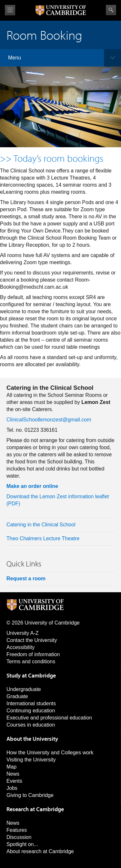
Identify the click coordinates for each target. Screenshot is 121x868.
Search (111, 10)
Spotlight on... (22, 844)
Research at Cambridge (35, 809)
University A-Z (23, 633)
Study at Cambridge (31, 675)
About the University (32, 739)
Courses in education (31, 725)
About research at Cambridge (40, 851)
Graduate (17, 696)
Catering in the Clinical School (41, 525)
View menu (10, 10)
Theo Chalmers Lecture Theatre (43, 538)
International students (31, 703)
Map (11, 767)
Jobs (12, 788)
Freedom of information (33, 654)
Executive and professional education (49, 718)
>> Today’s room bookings (52, 158)
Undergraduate (24, 689)
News (13, 774)
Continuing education (31, 711)
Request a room (26, 579)
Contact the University (32, 640)
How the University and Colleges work (50, 753)
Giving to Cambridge (30, 795)
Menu (15, 58)
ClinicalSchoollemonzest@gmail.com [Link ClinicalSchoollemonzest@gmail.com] (49, 420)
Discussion (19, 837)
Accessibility (20, 647)
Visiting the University (31, 760)
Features (17, 830)
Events (14, 781)
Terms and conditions (31, 661)
